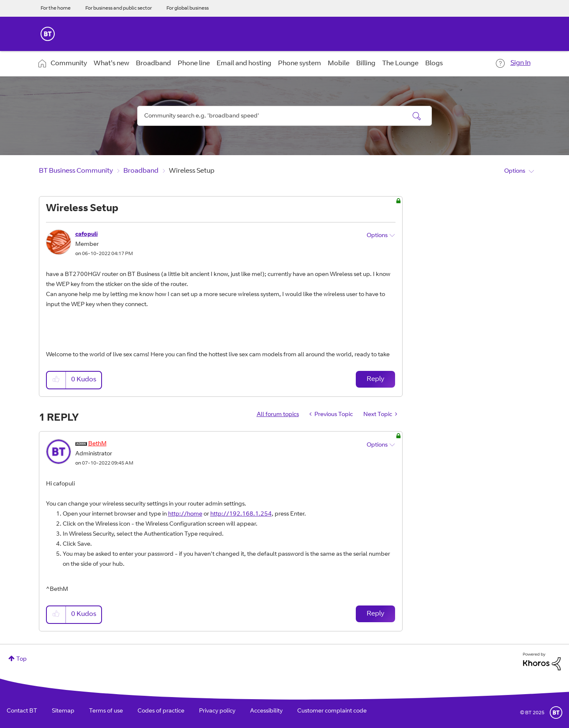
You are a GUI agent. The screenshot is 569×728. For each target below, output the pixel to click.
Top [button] (22, 659)
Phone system (300, 64)
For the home (56, 8)
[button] (56, 380)
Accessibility (266, 711)
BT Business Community (76, 171)
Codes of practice (161, 711)
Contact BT (22, 711)
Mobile (339, 64)
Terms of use (106, 711)
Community (69, 64)
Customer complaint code (332, 711)
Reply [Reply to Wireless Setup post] (375, 379)
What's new (111, 64)
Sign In (521, 63)
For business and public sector (119, 8)
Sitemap (63, 711)
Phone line (194, 64)
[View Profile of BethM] (97, 444)
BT (556, 713)
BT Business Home (48, 34)
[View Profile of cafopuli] (87, 235)
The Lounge (400, 64)
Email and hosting (244, 64)
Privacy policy (217, 711)
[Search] (285, 116)
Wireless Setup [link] (192, 171)
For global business (188, 8)
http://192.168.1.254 (241, 514)
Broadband (153, 64)
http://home (185, 514)
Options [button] (515, 171)
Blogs (434, 64)
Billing (366, 64)
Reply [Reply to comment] (375, 614)
